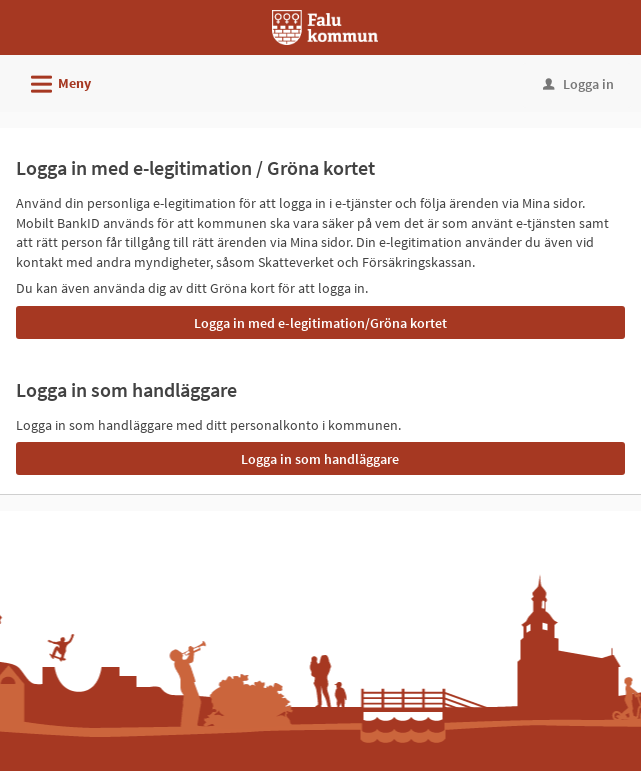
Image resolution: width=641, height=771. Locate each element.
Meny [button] (54, 81)
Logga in (578, 84)
